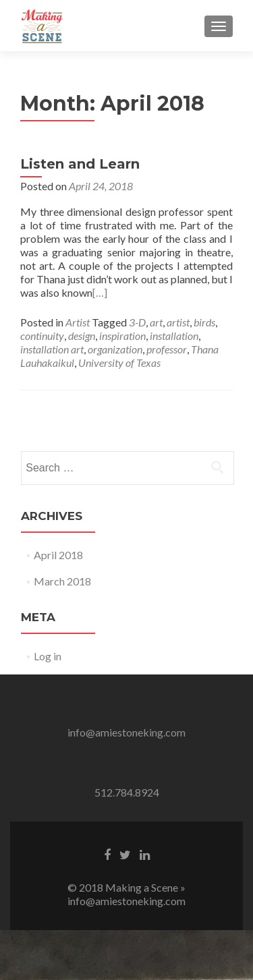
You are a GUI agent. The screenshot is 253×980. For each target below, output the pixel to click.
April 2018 (58, 555)
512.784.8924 (127, 792)
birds (204, 322)
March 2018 (62, 581)
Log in (48, 656)
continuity (42, 336)
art (156, 322)
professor (167, 349)
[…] (100, 292)
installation (174, 336)
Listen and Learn (80, 164)
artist (178, 322)
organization (115, 349)
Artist (78, 322)
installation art (52, 349)
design (82, 336)
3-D (137, 322)
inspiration (122, 336)
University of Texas (119, 363)
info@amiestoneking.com (126, 732)
